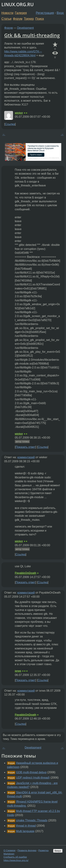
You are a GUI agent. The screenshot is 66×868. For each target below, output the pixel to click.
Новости (7, 13)
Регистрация (45, 13)
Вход (60, 13)
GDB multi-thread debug (31, 772)
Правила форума (27, 850)
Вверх (58, 851)
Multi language (25, 831)
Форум (18, 19)
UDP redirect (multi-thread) (33, 778)
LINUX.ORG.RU (18, 5)
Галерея (21, 13)
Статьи (6, 19)
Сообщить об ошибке (15, 857)
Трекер (29, 19)
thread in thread (26, 826)
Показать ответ (25, 447)
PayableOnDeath (26, 573)
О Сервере (10, 850)
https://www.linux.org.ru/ (16, 860)
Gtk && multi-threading (32, 35)
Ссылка (10, 124)
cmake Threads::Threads (32, 820)
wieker (19, 113)
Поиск (40, 19)
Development (26, 28)
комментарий (26, 457)
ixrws (18, 671)
